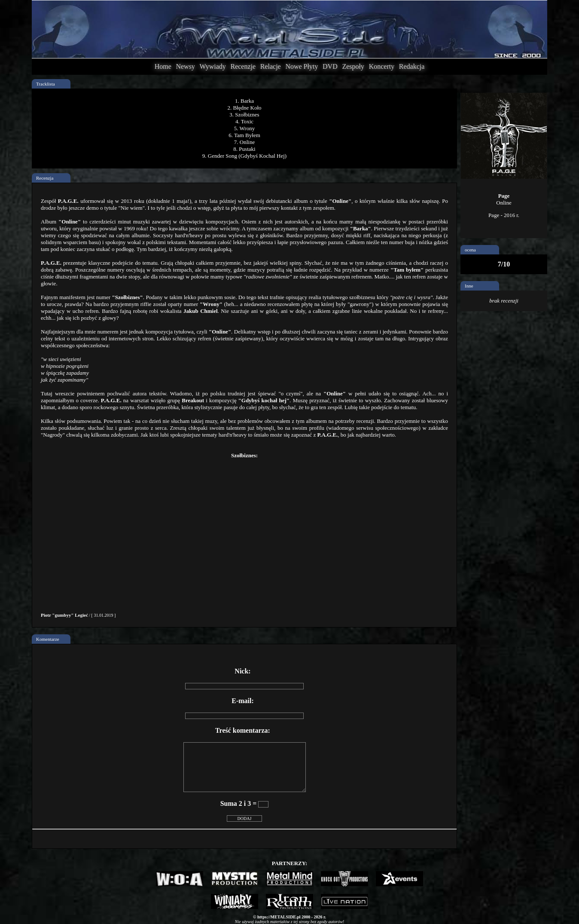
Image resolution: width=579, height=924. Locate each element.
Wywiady (213, 66)
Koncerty (382, 66)
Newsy (185, 66)
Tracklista (46, 84)
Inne (469, 286)
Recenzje (243, 66)
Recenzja (45, 178)
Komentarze (48, 639)
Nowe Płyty (302, 66)
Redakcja (412, 66)
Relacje (271, 66)
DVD (330, 66)
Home (163, 66)
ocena (470, 250)
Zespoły (353, 66)
